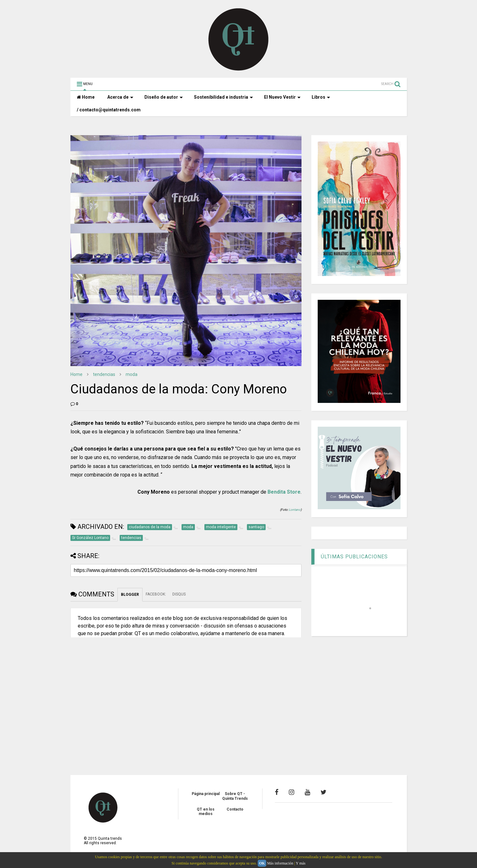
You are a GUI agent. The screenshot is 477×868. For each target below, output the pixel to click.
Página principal (206, 794)
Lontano (295, 510)
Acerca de (120, 97)
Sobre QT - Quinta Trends (235, 796)
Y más (301, 863)
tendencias (104, 374)
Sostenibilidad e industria (223, 97)
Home (86, 97)
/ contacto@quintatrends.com (109, 110)
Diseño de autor (164, 97)
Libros (321, 97)
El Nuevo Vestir (282, 97)
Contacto (235, 809)
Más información (280, 863)
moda (132, 374)
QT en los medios (206, 812)
